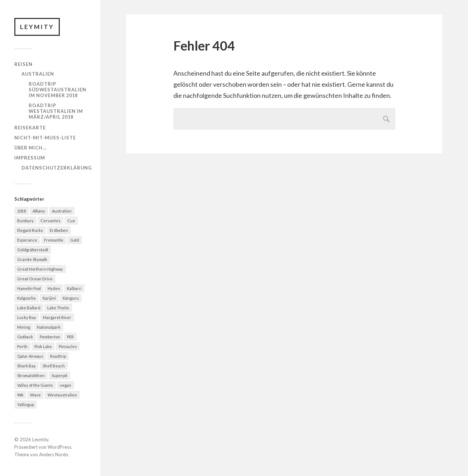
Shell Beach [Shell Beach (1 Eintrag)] (54, 366)
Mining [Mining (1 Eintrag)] (24, 327)
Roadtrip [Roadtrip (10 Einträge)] (58, 356)
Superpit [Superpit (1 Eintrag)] (59, 375)
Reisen (23, 64)
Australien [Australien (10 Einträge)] (62, 211)
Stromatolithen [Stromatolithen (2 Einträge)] (31, 375)
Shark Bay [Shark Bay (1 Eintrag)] (26, 366)
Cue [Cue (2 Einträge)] (71, 221)
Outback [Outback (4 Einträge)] (25, 337)
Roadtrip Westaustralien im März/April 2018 (56, 111)
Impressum (30, 158)
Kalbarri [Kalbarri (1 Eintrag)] (74, 288)
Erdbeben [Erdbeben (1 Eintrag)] (59, 230)
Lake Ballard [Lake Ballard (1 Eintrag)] (29, 308)
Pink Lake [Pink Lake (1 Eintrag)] (43, 346)
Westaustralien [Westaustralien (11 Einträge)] (62, 395)
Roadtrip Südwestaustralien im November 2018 (57, 90)
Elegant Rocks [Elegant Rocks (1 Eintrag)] (30, 230)
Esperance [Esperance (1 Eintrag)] (27, 240)
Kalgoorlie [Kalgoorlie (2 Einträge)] (26, 298)
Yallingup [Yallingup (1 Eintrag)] (26, 404)
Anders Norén (54, 454)
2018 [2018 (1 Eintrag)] (21, 211)
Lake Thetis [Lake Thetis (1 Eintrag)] (58, 308)
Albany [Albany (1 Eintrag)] (39, 211)
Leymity (37, 27)
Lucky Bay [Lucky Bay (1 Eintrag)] (27, 317)
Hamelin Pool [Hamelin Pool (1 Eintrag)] (29, 288)
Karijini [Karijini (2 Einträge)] (49, 298)
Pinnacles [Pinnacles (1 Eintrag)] (68, 346)
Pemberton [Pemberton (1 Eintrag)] (50, 337)
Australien (38, 74)
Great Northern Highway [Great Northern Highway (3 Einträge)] (40, 269)
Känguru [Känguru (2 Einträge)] (71, 298)
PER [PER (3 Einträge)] (70, 337)
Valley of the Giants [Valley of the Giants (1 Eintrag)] (35, 385)
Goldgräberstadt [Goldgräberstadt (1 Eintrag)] (33, 250)
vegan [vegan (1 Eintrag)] (66, 385)
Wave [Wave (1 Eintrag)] (35, 395)
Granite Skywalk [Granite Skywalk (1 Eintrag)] (32, 259)
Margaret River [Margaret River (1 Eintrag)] (57, 317)
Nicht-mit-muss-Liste (45, 138)
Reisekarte (30, 128)
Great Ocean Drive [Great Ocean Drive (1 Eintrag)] (35, 279)
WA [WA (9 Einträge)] (20, 395)
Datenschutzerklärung (57, 168)
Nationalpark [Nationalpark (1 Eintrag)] (49, 327)
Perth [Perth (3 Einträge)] (22, 346)
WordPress (59, 447)
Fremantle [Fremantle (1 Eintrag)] (54, 240)
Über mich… (30, 148)
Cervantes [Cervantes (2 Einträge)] (50, 221)
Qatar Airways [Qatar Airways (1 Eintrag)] (30, 356)
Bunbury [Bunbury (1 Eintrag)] (25, 221)
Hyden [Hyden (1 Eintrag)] (54, 288)
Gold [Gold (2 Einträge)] (75, 240)
